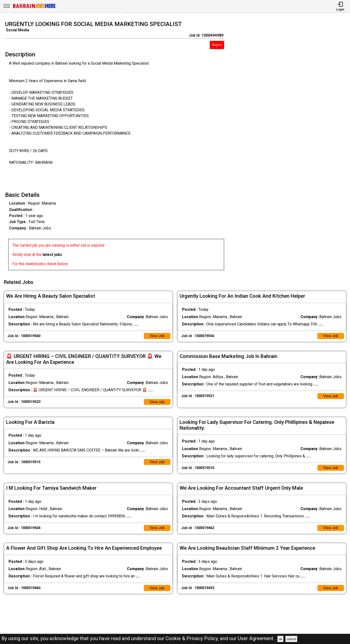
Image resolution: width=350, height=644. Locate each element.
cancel (292, 639)
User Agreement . (257, 638)
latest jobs (52, 255)
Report (217, 45)
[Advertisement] (292, 147)
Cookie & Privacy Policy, (193, 638)
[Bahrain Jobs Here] (34, 8)
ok (280, 639)
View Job (157, 334)
